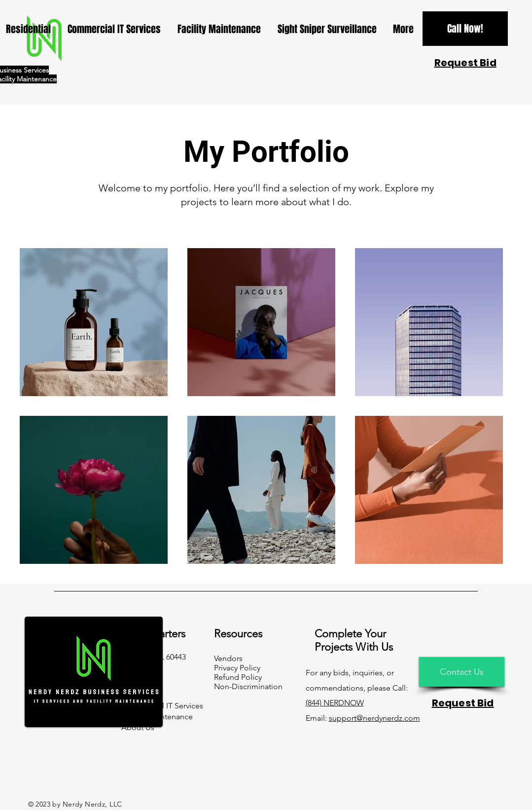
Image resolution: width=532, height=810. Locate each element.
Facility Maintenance (157, 717)
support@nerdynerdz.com (374, 718)
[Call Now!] (465, 29)
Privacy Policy (237, 668)
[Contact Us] (462, 672)
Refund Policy (238, 677)
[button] (465, 63)
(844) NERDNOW (335, 703)
